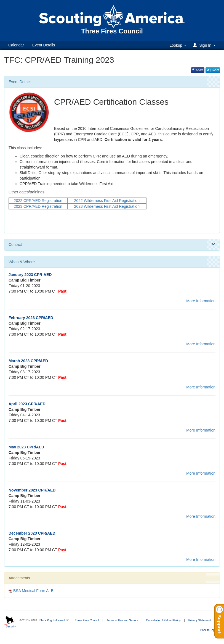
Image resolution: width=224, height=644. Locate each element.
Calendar (16, 45)
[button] (205, 45)
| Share (198, 70)
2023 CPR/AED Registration (38, 206)
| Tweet (213, 70)
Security (11, 626)
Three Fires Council (87, 620)
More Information (201, 301)
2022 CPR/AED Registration (38, 201)
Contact (112, 245)
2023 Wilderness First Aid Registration (107, 206)
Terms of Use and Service (123, 620)
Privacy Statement (200, 620)
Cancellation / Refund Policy (163, 620)
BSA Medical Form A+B (33, 591)
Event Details (44, 45)
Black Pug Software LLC (54, 620)
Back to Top (209, 630)
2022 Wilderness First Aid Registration (107, 201)
